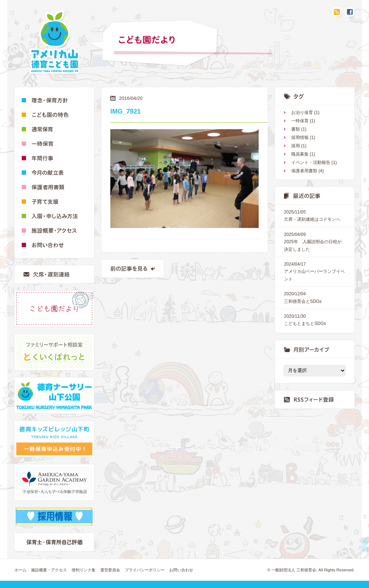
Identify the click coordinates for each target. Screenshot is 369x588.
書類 (296, 129)
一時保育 (300, 121)
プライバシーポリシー (145, 570)
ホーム (20, 570)
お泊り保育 (302, 113)
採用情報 (300, 138)
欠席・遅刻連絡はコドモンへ (315, 215)
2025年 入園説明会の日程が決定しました (315, 241)
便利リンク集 (84, 570)
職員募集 (300, 154)
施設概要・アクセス (49, 570)
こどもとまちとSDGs (315, 319)
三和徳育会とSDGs (315, 297)
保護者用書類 (304, 171)
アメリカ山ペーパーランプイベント (315, 271)
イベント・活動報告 (311, 162)
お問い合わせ (181, 570)
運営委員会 (110, 570)
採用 (296, 146)
